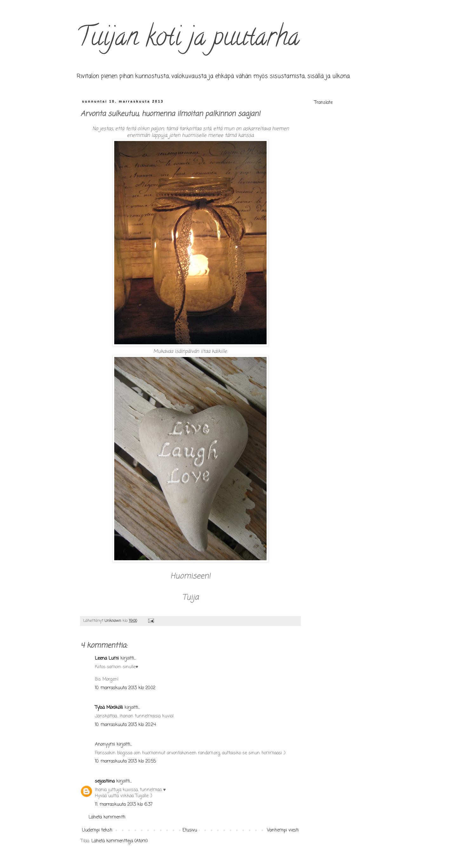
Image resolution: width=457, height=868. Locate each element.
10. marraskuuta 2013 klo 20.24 (125, 725)
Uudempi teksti (97, 830)
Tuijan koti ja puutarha (188, 39)
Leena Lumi (107, 659)
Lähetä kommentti (107, 817)
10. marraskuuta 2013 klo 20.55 (125, 761)
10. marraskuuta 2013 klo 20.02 (125, 688)
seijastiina (105, 781)
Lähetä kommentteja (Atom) (120, 841)
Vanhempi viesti (283, 830)
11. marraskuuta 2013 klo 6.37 (124, 805)
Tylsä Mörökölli (109, 708)
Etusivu (190, 830)
